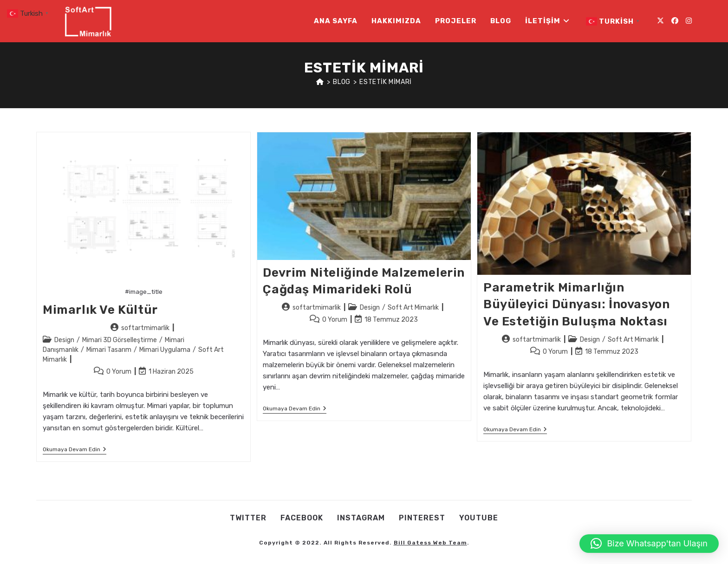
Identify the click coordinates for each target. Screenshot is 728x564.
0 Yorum (119, 372)
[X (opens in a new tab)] (660, 21)
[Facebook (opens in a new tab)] (675, 21)
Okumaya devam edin (75, 450)
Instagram (361, 518)
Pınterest (422, 518)
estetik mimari (385, 82)
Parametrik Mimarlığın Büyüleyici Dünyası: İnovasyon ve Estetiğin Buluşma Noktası (576, 305)
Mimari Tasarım (109, 350)
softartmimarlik (145, 328)
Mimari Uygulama (165, 350)
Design (64, 340)
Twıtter (248, 518)
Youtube (479, 518)
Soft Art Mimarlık (413, 308)
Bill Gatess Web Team (430, 543)
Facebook (302, 518)
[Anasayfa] (320, 82)
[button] (649, 544)
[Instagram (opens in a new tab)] (689, 21)
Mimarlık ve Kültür (100, 310)
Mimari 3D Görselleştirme (120, 340)
